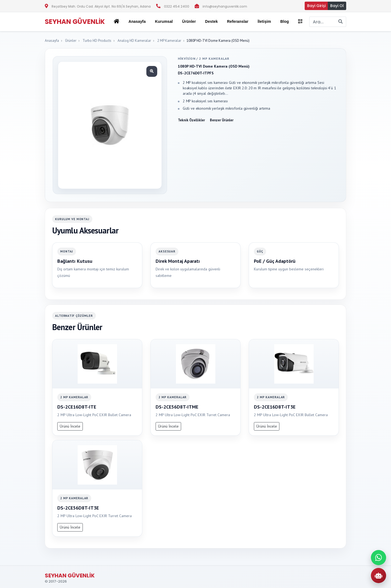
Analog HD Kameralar (134, 41)
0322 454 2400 (177, 6)
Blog (285, 21)
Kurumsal (164, 21)
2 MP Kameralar (169, 41)
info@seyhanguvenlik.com (225, 6)
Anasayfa (137, 21)
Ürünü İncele (70, 426)
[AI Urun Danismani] (379, 576)
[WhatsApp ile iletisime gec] (379, 558)
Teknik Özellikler (191, 120)
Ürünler (71, 41)
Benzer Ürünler (222, 120)
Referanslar (238, 21)
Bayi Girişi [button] (316, 6)
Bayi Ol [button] (337, 6)
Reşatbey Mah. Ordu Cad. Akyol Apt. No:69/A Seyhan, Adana (101, 6)
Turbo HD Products (97, 41)
